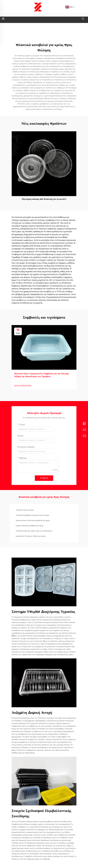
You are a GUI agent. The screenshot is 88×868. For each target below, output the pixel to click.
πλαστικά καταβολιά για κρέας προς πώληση (32, 515)
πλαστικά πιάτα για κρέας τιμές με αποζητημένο (34, 531)
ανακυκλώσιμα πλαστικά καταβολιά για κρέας (33, 520)
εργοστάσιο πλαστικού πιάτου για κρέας (31, 536)
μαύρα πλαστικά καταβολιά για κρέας (30, 526)
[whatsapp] (84, 424)
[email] (84, 430)
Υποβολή (44, 478)
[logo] (38, 7)
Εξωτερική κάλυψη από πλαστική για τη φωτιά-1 (44, 199)
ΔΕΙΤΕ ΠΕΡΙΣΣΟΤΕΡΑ (23, 386)
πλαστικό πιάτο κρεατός (25, 510)
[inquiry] (84, 436)
